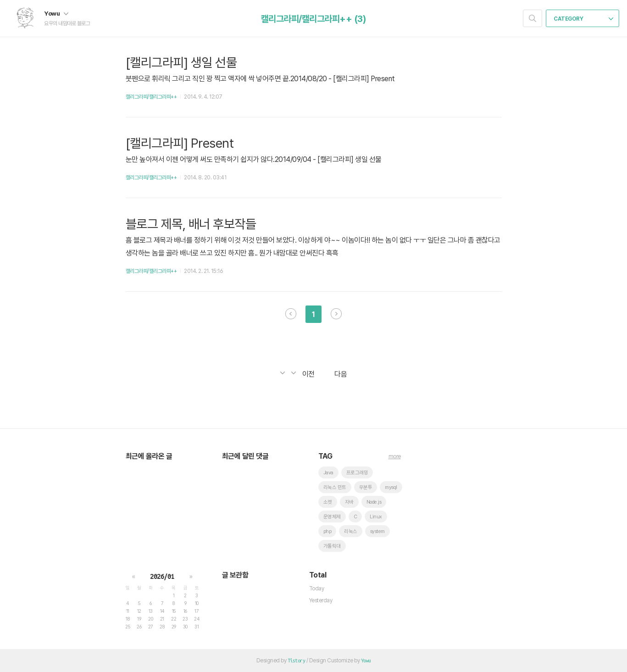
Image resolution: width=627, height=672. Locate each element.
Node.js (374, 502)
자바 (349, 502)
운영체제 (332, 517)
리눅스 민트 (335, 487)
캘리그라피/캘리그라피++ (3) (314, 19)
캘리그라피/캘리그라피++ (151, 97)
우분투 (366, 487)
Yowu (56, 13)
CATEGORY (583, 19)
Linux (376, 517)
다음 (336, 314)
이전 (291, 314)
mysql (391, 487)
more (395, 456)
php (327, 531)
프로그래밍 (357, 473)
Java (328, 473)
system (377, 531)
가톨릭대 (332, 546)
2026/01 (162, 577)
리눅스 (351, 531)
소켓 (328, 502)
